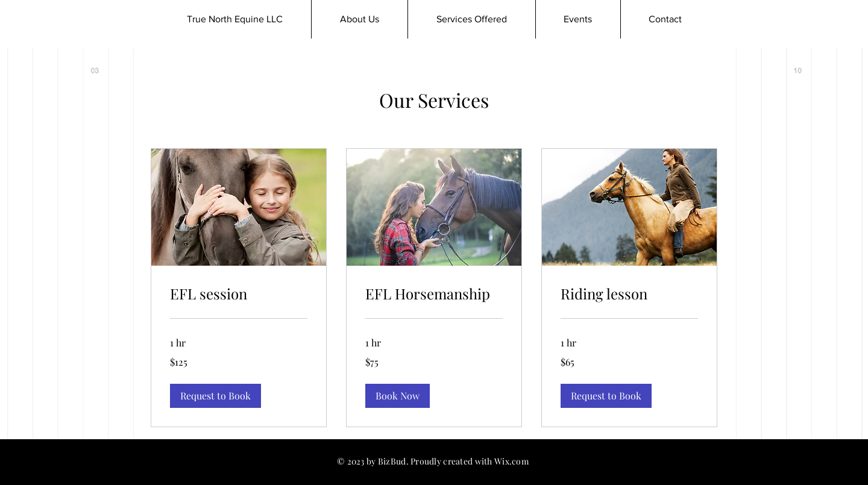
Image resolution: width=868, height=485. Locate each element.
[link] (239, 294)
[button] (215, 396)
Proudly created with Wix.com (470, 461)
